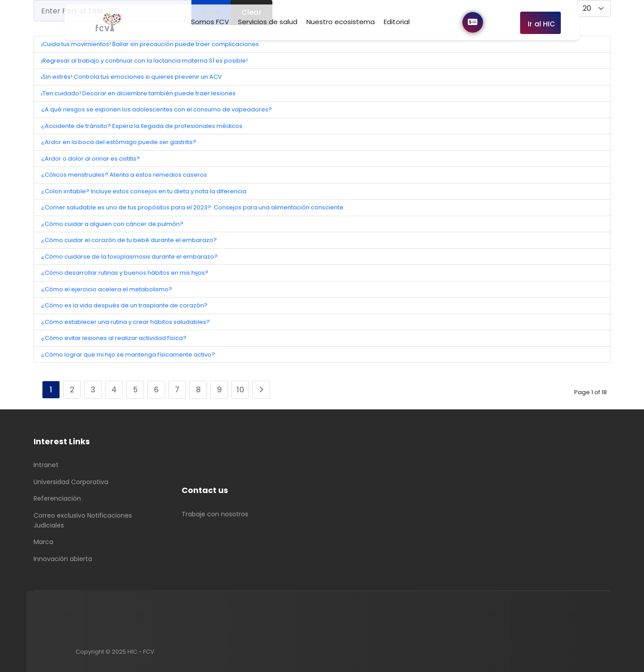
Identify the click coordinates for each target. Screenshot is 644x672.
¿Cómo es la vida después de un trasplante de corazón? (124, 305)
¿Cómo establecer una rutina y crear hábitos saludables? (125, 322)
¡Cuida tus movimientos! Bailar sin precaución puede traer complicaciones (150, 44)
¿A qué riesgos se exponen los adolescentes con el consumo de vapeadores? (157, 109)
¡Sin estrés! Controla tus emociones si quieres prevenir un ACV (131, 77)
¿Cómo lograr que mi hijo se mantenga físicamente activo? (128, 355)
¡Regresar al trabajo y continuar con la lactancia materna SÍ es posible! (144, 61)
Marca (43, 542)
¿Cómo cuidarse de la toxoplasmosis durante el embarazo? (129, 257)
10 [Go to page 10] (240, 390)
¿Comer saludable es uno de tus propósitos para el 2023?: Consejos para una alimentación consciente (192, 207)
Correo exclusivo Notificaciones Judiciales (83, 520)
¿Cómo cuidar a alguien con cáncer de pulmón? (112, 224)
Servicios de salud (268, 22)
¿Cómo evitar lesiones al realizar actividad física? (114, 338)
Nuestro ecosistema (341, 22)
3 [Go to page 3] (93, 390)
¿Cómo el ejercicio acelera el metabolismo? (107, 289)
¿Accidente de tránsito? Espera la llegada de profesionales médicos (142, 126)
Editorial (397, 22)
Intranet (46, 465)
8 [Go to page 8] (198, 390)
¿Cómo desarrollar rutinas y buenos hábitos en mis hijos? (125, 273)
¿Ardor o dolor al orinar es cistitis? (91, 159)
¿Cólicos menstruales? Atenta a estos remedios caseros (124, 175)
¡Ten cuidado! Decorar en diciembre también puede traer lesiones (138, 93)
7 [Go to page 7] (177, 390)
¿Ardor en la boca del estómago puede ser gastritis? (119, 142)
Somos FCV (210, 22)
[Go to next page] (261, 390)
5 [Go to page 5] (135, 390)
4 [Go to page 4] (114, 390)
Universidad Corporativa (71, 482)
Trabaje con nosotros (215, 514)
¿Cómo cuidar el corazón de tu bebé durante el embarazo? (129, 240)
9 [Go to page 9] (219, 390)
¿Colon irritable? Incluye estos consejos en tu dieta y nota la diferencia (144, 191)
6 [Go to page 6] (156, 390)
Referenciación (57, 498)
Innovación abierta (63, 559)
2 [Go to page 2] (72, 390)
